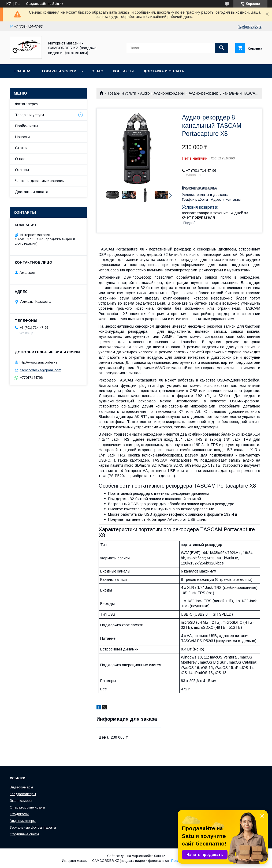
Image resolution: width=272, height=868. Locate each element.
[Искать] (222, 48)
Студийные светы (24, 834)
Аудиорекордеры (169, 93)
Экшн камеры (21, 801)
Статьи (21, 148)
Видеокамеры (21, 787)
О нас (97, 71)
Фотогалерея (27, 104)
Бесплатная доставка (199, 187)
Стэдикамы (19, 814)
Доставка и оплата (164, 71)
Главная (23, 71)
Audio (145, 93)
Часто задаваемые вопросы (40, 181)
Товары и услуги (59, 71)
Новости (22, 137)
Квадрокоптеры (23, 794)
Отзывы (22, 170)
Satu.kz (160, 856)
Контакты (123, 71)
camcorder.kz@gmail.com (41, 370)
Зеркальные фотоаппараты (33, 827)
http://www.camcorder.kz (38, 362)
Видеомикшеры (23, 821)
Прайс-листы (27, 126)
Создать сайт (36, 4)
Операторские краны (27, 807)
